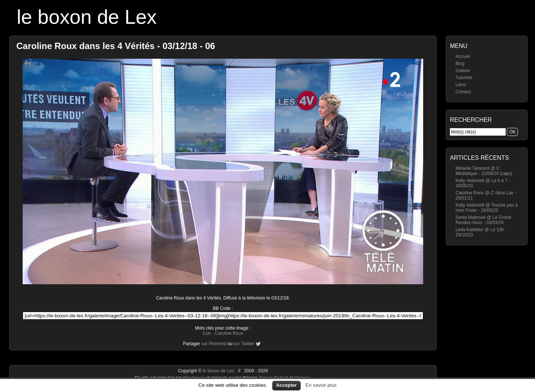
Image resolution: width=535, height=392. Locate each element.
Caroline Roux (229, 333)
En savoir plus (321, 385)
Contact (463, 92)
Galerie (463, 71)
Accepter (286, 385)
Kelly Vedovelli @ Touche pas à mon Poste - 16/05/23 (487, 208)
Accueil (463, 56)
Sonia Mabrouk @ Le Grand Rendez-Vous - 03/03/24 (483, 220)
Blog (460, 64)
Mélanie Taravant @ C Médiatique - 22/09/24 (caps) (484, 171)
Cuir (207, 333)
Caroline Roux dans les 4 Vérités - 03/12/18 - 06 (116, 46)
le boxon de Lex (87, 17)
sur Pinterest (214, 344)
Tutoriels (464, 78)
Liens (461, 85)
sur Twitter (244, 344)
